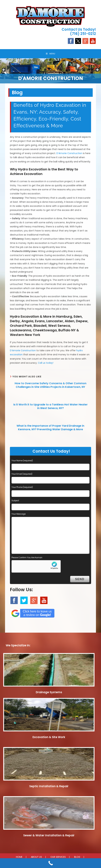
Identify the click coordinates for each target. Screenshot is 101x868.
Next (97, 71)
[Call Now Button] (50, 863)
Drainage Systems (49, 693)
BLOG (77, 858)
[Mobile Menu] (51, 54)
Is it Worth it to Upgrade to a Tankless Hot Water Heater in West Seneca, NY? (50, 407)
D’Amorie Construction (69, 154)
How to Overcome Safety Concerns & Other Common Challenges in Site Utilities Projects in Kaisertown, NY (50, 386)
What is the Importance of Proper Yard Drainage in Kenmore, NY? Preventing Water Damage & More (50, 428)
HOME (19, 858)
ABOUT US (36, 858)
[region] (50, 71)
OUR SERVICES (58, 858)
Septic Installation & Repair (49, 787)
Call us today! (46, 363)
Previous (4, 71)
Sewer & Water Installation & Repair (49, 836)
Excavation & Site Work (49, 738)
